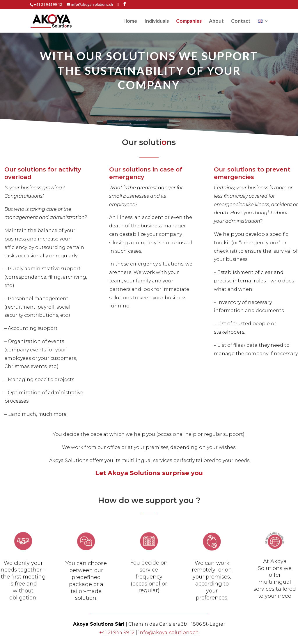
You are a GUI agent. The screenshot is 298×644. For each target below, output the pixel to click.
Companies (189, 21)
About (216, 21)
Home (130, 21)
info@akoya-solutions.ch (168, 632)
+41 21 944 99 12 (117, 632)
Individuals (157, 21)
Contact (241, 21)
